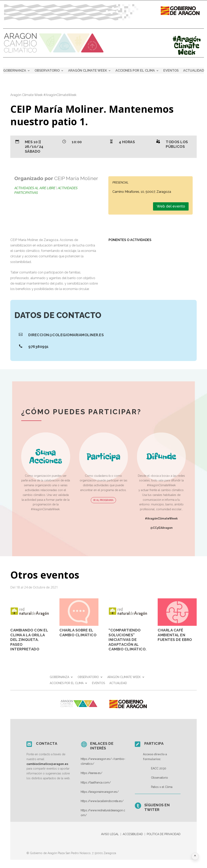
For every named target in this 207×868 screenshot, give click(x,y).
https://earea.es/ (91, 773)
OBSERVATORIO (47, 71)
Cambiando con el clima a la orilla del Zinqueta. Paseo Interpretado (29, 640)
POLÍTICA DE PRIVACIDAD (164, 834)
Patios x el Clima (162, 787)
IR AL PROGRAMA (103, 500)
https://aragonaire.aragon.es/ (100, 792)
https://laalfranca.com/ (96, 782)
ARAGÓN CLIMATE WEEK (88, 71)
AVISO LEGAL (110, 834)
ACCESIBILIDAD (133, 834)
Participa (154, 743)
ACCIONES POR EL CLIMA (135, 71)
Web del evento (171, 206)
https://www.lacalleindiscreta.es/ (102, 801)
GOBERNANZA (15, 71)
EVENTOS (171, 71)
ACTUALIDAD (194, 71)
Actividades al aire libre (35, 188)
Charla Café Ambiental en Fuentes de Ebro (175, 635)
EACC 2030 (159, 768)
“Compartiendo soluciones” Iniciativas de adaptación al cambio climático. (128, 640)
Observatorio (159, 778)
